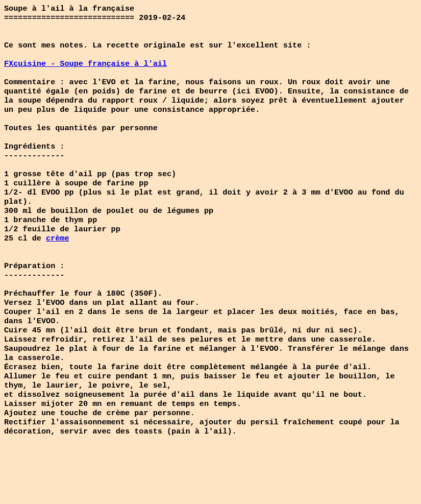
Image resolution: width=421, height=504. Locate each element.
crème (58, 265)
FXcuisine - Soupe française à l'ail (85, 70)
